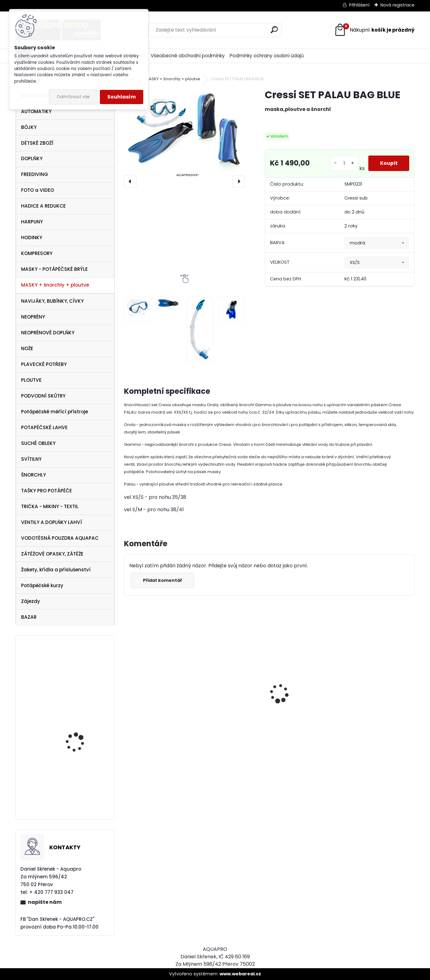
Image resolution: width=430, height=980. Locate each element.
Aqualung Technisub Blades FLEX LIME (79, 789)
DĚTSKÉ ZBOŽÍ (37, 143)
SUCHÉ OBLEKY (38, 443)
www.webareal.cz (240, 974)
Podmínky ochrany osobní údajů (267, 56)
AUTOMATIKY (36, 111)
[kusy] (343, 163)
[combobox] (377, 243)
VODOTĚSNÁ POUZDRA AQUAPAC (60, 538)
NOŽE (27, 348)
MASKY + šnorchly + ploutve (55, 285)
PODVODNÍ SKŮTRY (43, 396)
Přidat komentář (163, 580)
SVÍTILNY (31, 459)
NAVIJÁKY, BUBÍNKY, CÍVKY (52, 301)
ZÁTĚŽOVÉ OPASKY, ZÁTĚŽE (52, 554)
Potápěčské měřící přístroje (55, 412)
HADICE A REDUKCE (43, 206)
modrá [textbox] (357, 243)
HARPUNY (32, 222)
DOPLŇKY (32, 158)
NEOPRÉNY (33, 317)
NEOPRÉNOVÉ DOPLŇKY (48, 333)
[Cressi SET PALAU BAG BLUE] (184, 134)
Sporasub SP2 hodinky (80, 734)
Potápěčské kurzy (42, 585)
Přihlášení (359, 5)
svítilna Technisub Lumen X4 (76, 674)
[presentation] (130, 181)
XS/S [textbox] (355, 262)
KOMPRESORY (37, 253)
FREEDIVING (35, 174)
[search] (274, 30)
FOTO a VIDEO (38, 190)
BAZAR (29, 617)
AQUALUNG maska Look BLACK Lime (231, 708)
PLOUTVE (31, 380)
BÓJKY (29, 127)
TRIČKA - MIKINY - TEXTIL (50, 506)
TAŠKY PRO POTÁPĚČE (47, 491)
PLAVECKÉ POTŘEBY (44, 364)
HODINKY (32, 237)
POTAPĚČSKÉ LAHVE (44, 427)
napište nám (45, 902)
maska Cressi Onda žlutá (374, 710)
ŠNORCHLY (33, 475)
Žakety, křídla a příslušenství (56, 570)
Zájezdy (31, 601)
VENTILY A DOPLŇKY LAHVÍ (51, 522)
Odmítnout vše (73, 97)
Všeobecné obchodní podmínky (188, 56)
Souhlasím (122, 97)
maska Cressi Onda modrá (153, 710)
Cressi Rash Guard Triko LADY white (305, 721)
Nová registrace (397, 5)
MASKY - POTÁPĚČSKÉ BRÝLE (54, 269)
